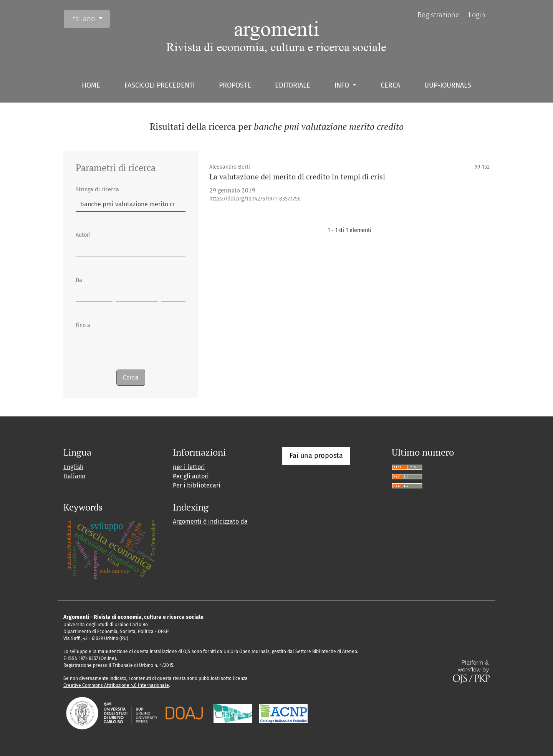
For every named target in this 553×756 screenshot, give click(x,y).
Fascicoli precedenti (160, 85)
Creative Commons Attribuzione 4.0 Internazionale (116, 685)
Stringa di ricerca (97, 190)
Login (477, 15)
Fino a (83, 325)
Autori (83, 235)
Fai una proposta (316, 456)
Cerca (390, 85)
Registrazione (438, 15)
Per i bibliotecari (197, 485)
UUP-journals (448, 85)
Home (91, 85)
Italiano (90, 18)
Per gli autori (191, 476)
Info (343, 85)
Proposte (235, 85)
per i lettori (189, 467)
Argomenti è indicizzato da (210, 521)
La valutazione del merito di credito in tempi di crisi (297, 177)
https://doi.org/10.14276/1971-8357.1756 (255, 199)
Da (79, 280)
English (73, 467)
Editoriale (293, 85)
